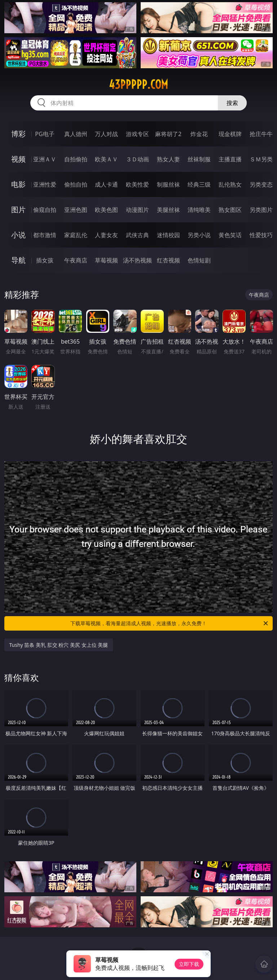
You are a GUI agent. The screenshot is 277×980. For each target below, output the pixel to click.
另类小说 (199, 235)
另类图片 (261, 210)
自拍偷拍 (76, 159)
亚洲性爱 (45, 184)
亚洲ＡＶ (45, 159)
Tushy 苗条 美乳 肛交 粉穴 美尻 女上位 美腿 (59, 645)
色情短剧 (199, 260)
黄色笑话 (230, 235)
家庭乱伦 (76, 235)
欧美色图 (106, 210)
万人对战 (106, 134)
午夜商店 (76, 260)
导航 (18, 260)
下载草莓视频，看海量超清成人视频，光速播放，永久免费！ (170, 623)
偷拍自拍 (76, 184)
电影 (18, 184)
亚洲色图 (76, 210)
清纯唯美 (199, 210)
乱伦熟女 (230, 184)
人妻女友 (106, 235)
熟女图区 (230, 210)
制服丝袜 (168, 184)
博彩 (18, 134)
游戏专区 (137, 134)
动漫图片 (137, 210)
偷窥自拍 (45, 210)
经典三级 (199, 184)
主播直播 (230, 159)
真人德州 (76, 134)
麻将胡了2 (168, 134)
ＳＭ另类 (261, 159)
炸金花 (199, 134)
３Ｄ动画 (137, 159)
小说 (18, 235)
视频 (18, 159)
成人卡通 (106, 184)
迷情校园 (168, 235)
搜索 (232, 103)
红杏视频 (168, 260)
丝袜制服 (199, 159)
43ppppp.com (138, 84)
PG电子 (45, 134)
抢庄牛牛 (261, 134)
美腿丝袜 (168, 210)
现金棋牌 (230, 134)
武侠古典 (137, 235)
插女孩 (45, 260)
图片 (18, 210)
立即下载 (189, 964)
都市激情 (45, 235)
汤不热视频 (137, 260)
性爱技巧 (261, 235)
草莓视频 (106, 260)
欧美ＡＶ (106, 159)
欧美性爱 (137, 184)
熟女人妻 (168, 159)
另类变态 (261, 184)
